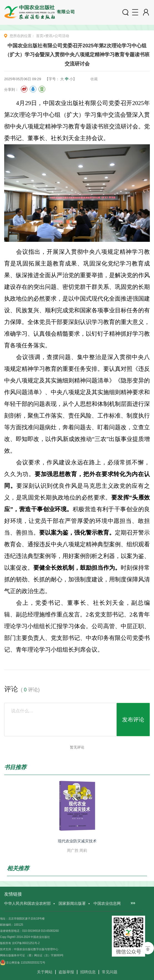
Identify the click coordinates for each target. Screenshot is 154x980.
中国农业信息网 (107, 903)
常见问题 (110, 972)
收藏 (94, 79)
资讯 (49, 36)
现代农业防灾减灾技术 (77, 841)
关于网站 (45, 972)
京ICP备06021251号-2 (26, 943)
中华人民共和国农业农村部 (27, 903)
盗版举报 (66, 972)
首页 (40, 36)
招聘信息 (88, 972)
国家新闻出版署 (72, 903)
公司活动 (62, 36)
